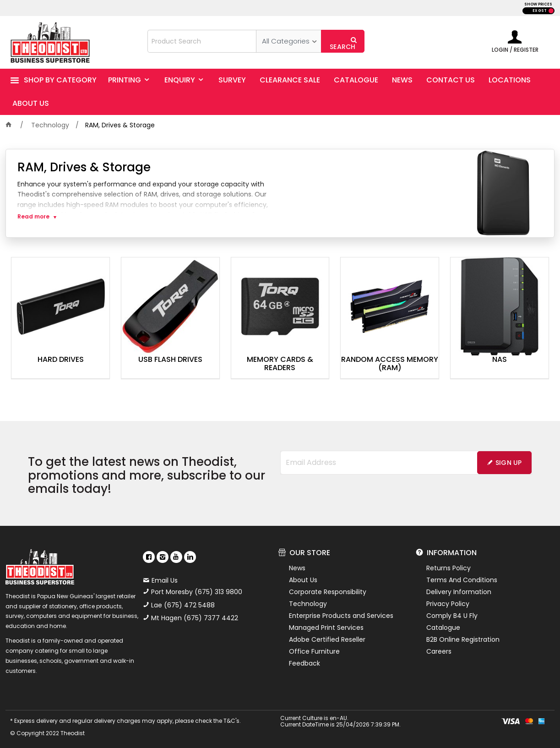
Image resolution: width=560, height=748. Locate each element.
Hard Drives (61, 360)
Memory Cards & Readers (280, 364)
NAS (500, 360)
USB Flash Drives (170, 360)
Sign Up (509, 463)
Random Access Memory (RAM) (390, 364)
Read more (33, 217)
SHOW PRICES (538, 4)
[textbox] (202, 41)
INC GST (551, 11)
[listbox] (288, 41)
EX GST (540, 11)
